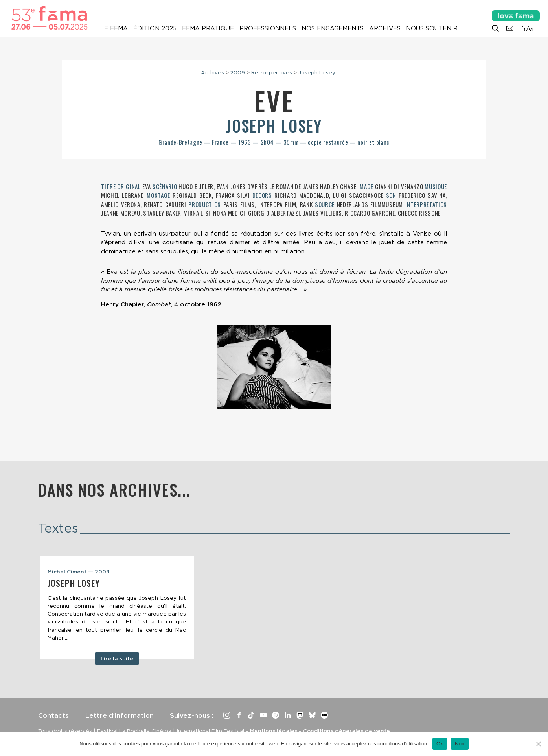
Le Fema (114, 28)
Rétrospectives (272, 72)
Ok (440, 744)
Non (460, 744)
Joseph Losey (317, 72)
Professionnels (268, 28)
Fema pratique (208, 28)
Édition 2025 (155, 28)
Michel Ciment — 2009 (79, 572)
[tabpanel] (117, 607)
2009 (238, 72)
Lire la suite (117, 658)
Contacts (53, 715)
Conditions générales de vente (347, 731)
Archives (385, 28)
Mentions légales (274, 731)
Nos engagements (333, 28)
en (532, 29)
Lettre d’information (119, 715)
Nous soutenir (432, 28)
